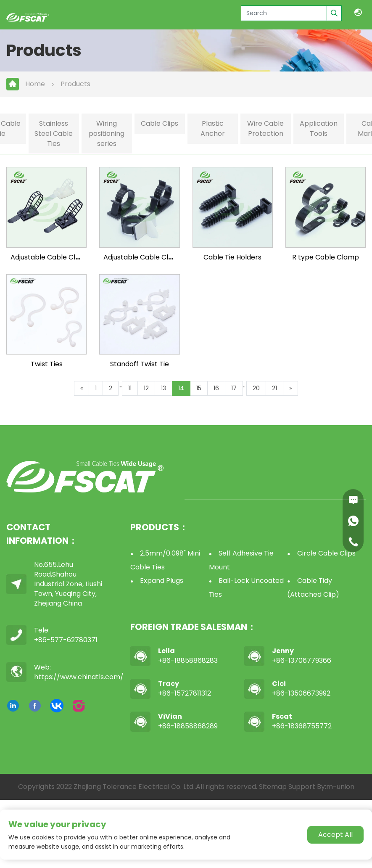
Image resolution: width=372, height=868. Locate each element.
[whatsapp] (353, 521)
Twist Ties (47, 364)
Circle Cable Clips (326, 553)
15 (199, 388)
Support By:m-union (321, 787)
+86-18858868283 (188, 660)
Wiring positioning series (107, 134)
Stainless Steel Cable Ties (54, 134)
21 (274, 388)
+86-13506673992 (301, 693)
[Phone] (353, 542)
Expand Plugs (162, 581)
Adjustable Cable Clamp (51, 257)
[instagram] (79, 706)
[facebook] (35, 706)
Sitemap (273, 787)
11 (130, 388)
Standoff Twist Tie (140, 364)
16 (216, 388)
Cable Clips (160, 123)
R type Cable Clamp (326, 257)
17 (234, 388)
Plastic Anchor (213, 128)
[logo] (28, 17)
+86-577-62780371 (66, 640)
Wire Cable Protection (265, 128)
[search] (334, 13)
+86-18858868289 (188, 726)
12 (146, 388)
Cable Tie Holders (232, 257)
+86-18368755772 (302, 726)
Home (35, 84)
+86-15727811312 (185, 693)
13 (164, 388)
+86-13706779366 (302, 660)
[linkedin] (13, 706)
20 (256, 388)
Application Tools (319, 128)
